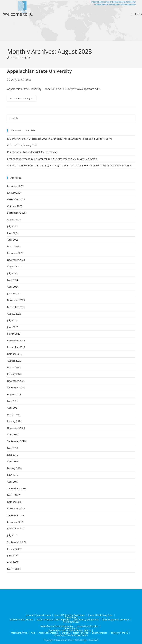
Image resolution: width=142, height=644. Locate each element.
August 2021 (14, 394)
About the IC (71, 628)
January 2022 (14, 374)
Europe (66, 633)
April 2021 (13, 408)
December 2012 (16, 508)
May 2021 (12, 401)
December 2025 (16, 199)
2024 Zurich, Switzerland (86, 620)
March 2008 (14, 569)
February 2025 (15, 253)
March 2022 (14, 367)
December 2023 (16, 300)
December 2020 (16, 428)
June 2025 (13, 233)
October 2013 (15, 502)
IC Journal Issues (42, 615)
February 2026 (15, 186)
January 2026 (14, 193)
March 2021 (14, 414)
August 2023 (14, 314)
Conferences (71, 617)
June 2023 (13, 327)
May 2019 (12, 448)
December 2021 (16, 381)
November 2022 (16, 347)
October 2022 (15, 354)
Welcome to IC (18, 14)
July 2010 (12, 535)
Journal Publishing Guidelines (70, 615)
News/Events (47, 626)
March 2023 (14, 334)
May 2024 (12, 280)
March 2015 (14, 495)
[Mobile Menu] (137, 14)
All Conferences (71, 622)
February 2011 (15, 522)
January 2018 (14, 468)
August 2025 (14, 219)
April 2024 (13, 287)
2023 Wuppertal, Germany (116, 620)
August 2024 (14, 267)
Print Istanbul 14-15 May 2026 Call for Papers (32, 152)
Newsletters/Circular (87, 626)
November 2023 (16, 307)
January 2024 (14, 293)
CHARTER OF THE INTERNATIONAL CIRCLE (69, 631)
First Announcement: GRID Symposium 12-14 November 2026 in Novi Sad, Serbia (52, 159)
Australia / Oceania (49, 633)
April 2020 (13, 435)
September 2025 (16, 213)
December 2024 (16, 260)
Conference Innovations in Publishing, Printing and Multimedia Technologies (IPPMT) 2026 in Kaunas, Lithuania (69, 165)
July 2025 (12, 226)
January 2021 (14, 421)
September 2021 (16, 387)
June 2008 (13, 556)
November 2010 (16, 529)
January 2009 (14, 549)
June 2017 (13, 475)
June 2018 (13, 455)
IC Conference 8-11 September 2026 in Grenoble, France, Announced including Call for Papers (59, 139)
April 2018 (13, 462)
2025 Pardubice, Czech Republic (53, 620)
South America (99, 633)
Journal (30, 615)
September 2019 (16, 441)
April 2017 (13, 482)
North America (81, 633)
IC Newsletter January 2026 (22, 145)
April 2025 (13, 240)
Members (16, 633)
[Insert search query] (71, 118)
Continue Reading (23, 99)
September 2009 (16, 542)
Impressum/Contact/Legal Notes (71, 635)
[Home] (8, 57)
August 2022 (14, 361)
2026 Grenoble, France (21, 620)
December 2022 (16, 341)
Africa (24, 633)
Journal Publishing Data (100, 615)
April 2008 (13, 562)
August (26, 57)
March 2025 (14, 246)
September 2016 (16, 488)
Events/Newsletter (64, 626)
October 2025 (15, 206)
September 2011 (16, 515)
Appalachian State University (39, 71)
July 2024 (12, 273)
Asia (33, 633)
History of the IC (120, 633)
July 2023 (12, 320)
